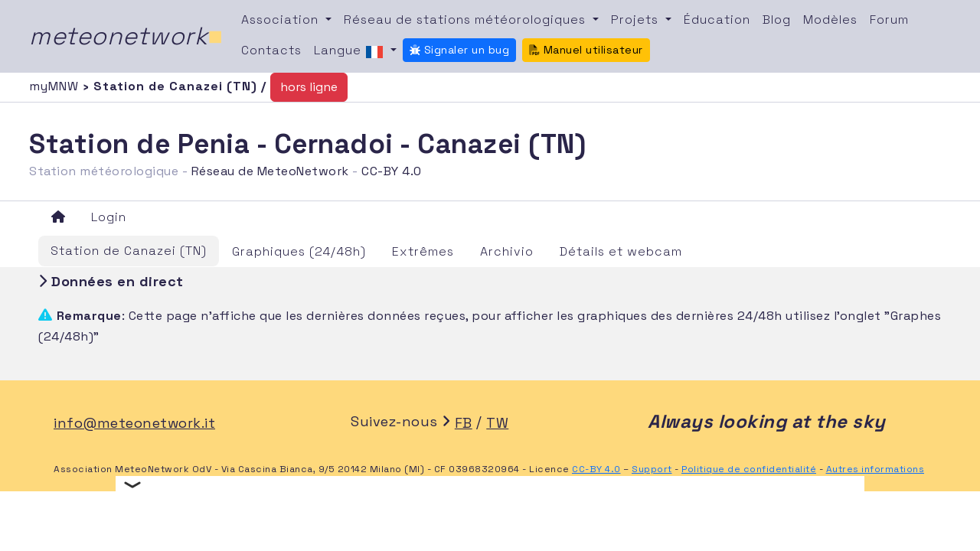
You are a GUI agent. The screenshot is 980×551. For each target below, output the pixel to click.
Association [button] (282, 20)
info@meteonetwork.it (134, 423)
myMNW (56, 86)
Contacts (271, 50)
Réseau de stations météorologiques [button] (467, 20)
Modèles (830, 20)
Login (109, 217)
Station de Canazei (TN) (129, 251)
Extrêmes (423, 251)
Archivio (507, 251)
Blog (777, 20)
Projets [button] (637, 20)
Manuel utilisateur (586, 50)
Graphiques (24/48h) (299, 251)
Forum (889, 20)
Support (652, 469)
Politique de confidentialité (749, 469)
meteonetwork (126, 36)
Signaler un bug (459, 50)
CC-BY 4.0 (392, 171)
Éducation (717, 20)
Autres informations (875, 469)
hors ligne (309, 87)
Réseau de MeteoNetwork (270, 171)
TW (497, 423)
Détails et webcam (621, 251)
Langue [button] (351, 51)
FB (464, 423)
